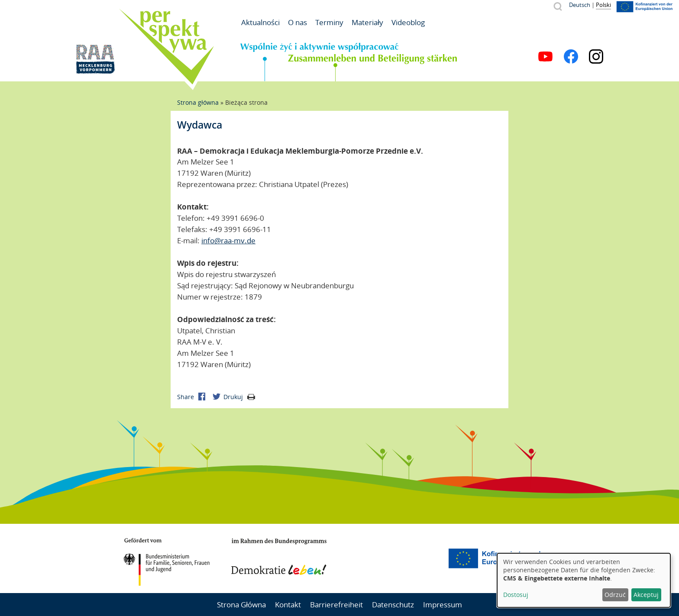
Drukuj (239, 397)
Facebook (571, 56)
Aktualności (260, 22)
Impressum (443, 605)
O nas (297, 22)
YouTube (545, 56)
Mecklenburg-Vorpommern (394, 558)
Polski (603, 5)
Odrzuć (615, 595)
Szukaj (558, 6)
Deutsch (580, 5)
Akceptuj (646, 595)
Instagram (596, 56)
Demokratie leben (279, 557)
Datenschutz (393, 605)
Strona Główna (241, 605)
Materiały (367, 22)
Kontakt (288, 605)
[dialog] (584, 580)
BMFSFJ (166, 562)
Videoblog (408, 22)
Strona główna (198, 102)
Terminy (329, 22)
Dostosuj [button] (516, 595)
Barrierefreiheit (336, 605)
